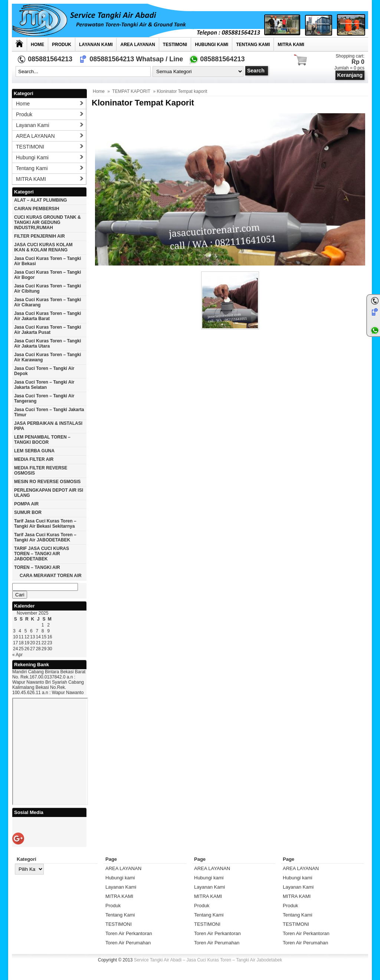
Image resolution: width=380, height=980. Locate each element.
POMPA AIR (26, 504)
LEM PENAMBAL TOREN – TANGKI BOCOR (42, 440)
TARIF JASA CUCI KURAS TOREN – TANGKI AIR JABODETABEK (42, 554)
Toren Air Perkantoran (129, 933)
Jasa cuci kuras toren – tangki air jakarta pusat (47, 330)
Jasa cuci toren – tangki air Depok (44, 371)
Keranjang (350, 75)
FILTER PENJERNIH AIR (40, 236)
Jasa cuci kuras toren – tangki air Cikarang (47, 302)
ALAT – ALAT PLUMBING (40, 200)
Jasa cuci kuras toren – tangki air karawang (47, 357)
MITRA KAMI (291, 45)
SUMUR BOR (28, 512)
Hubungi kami (212, 45)
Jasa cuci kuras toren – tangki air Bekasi (47, 261)
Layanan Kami (96, 45)
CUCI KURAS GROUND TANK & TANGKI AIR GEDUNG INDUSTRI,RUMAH (47, 222)
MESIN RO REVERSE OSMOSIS (47, 482)
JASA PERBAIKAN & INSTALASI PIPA (48, 426)
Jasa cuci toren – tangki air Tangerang (44, 398)
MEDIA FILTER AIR (34, 459)
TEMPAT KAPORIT (131, 91)
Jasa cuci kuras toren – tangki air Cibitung (47, 289)
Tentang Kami (253, 45)
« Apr (17, 655)
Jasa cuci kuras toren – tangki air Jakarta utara (47, 344)
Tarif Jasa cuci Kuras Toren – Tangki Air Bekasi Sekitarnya (45, 524)
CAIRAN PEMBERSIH (37, 209)
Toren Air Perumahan (128, 943)
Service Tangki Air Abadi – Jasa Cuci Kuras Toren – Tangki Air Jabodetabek (208, 960)
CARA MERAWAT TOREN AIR (51, 576)
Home (37, 45)
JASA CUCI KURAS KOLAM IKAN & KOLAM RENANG (43, 247)
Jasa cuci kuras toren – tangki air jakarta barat (47, 316)
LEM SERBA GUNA (34, 451)
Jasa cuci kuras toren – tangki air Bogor (47, 275)
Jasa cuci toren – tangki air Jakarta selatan (44, 385)
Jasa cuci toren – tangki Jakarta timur (49, 412)
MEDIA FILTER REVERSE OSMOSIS (41, 471)
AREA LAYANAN (137, 45)
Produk (62, 45)
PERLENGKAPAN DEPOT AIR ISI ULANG (49, 493)
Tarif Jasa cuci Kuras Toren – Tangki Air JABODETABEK (45, 537)
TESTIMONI (175, 45)
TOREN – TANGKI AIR (37, 567)
